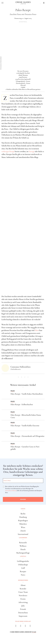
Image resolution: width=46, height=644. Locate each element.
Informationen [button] (23, 580)
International (23, 534)
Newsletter (23, 595)
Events (23, 599)
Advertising (23, 602)
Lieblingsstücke (23, 561)
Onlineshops (23, 565)
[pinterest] (25, 626)
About (23, 585)
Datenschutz (23, 613)
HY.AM (34, 632)
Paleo (37, 330)
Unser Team (23, 592)
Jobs (23, 606)
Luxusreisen (23, 538)
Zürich (23, 531)
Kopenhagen (23, 520)
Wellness (23, 546)
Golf (23, 568)
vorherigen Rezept (8, 151)
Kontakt (23, 589)
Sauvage (31, 151)
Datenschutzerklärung (11, 491)
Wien (23, 527)
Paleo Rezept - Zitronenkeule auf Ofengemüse (28, 436)
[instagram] (21, 626)
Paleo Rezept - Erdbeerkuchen (22, 404)
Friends (23, 609)
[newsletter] (30, 626)
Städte (23, 509)
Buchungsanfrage (23, 553)
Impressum (23, 616)
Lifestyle (23, 556)
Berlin (23, 514)
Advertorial (23, 22)
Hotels (23, 549)
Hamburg (23, 517)
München (23, 524)
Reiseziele (23, 543)
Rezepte (23, 571)
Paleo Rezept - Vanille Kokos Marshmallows (27, 394)
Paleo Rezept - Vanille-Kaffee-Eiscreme (25, 426)
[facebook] (16, 626)
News (23, 575)
